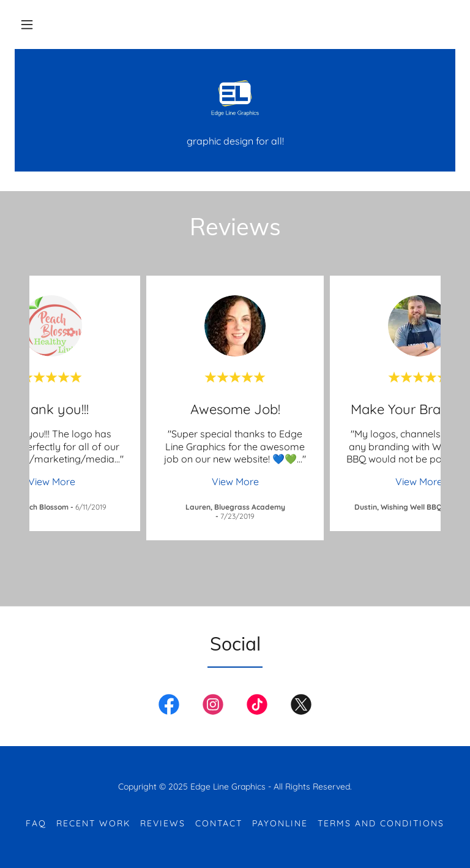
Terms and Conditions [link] (381, 823)
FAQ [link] (36, 823)
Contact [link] (219, 823)
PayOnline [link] (280, 823)
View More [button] (52, 481)
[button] (27, 25)
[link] (235, 98)
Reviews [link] (163, 823)
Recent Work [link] (93, 823)
